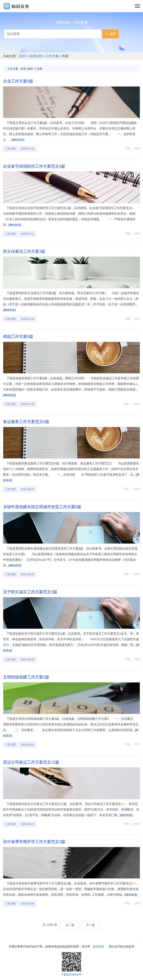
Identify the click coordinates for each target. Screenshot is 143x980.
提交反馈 (98, 946)
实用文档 (36, 56)
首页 (23, 56)
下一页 (90, 925)
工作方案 (53, 56)
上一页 (70, 925)
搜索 (110, 34)
